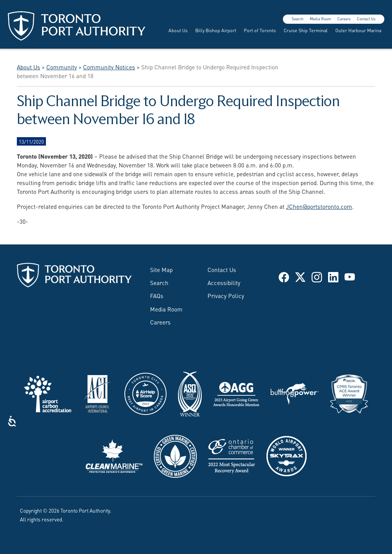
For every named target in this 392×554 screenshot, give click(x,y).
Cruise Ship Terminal (306, 30)
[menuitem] (177, 30)
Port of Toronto (260, 30)
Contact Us (366, 19)
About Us (178, 30)
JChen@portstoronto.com (319, 206)
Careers (344, 19)
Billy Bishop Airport (216, 30)
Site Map (161, 269)
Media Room (320, 19)
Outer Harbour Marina (358, 30)
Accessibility (224, 282)
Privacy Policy (226, 295)
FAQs (157, 295)
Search (298, 19)
